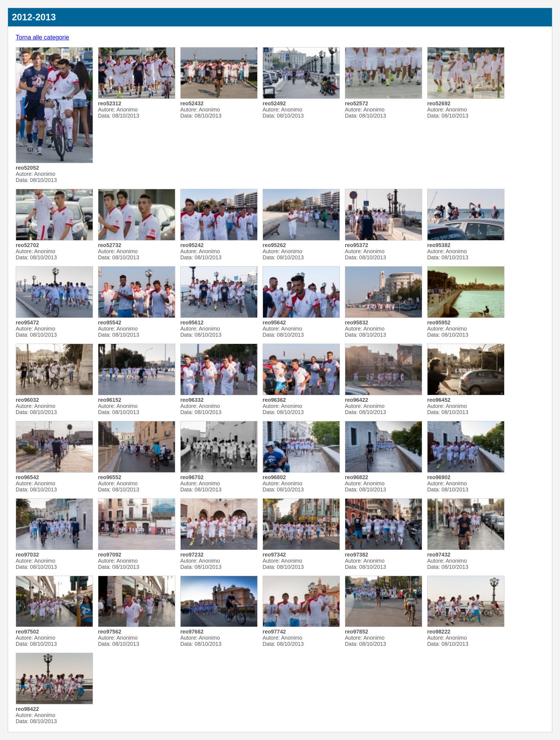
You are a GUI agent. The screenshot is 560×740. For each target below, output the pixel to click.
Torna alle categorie (42, 37)
